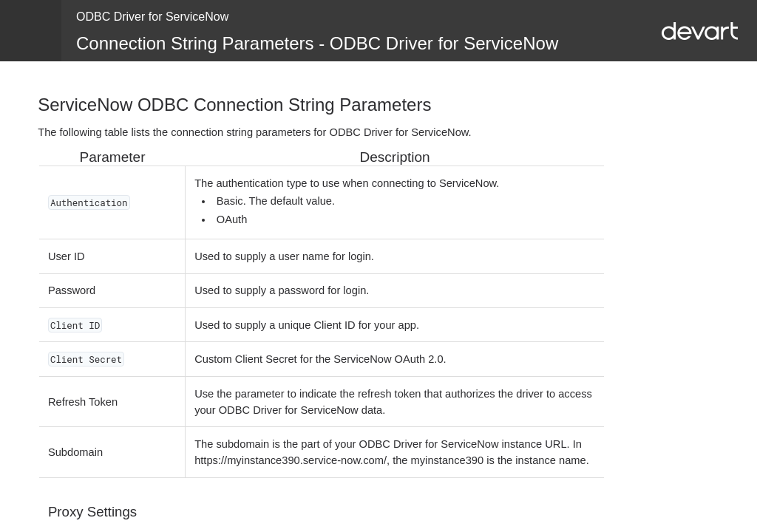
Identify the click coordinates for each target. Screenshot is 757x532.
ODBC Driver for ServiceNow (152, 17)
